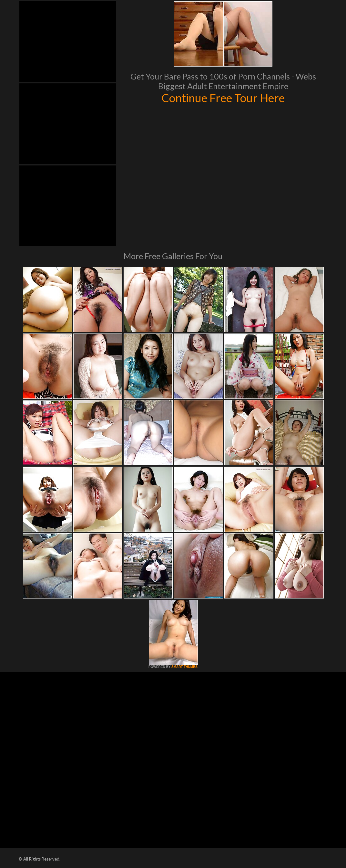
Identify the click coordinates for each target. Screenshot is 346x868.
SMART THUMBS (184, 667)
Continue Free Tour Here (223, 98)
